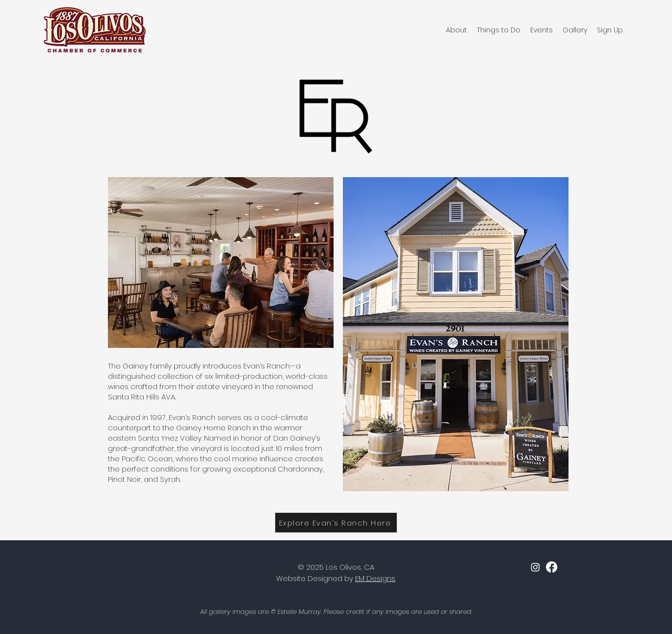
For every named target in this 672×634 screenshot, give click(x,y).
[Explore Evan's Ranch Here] (336, 523)
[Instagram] (535, 567)
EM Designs (375, 578)
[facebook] (552, 567)
